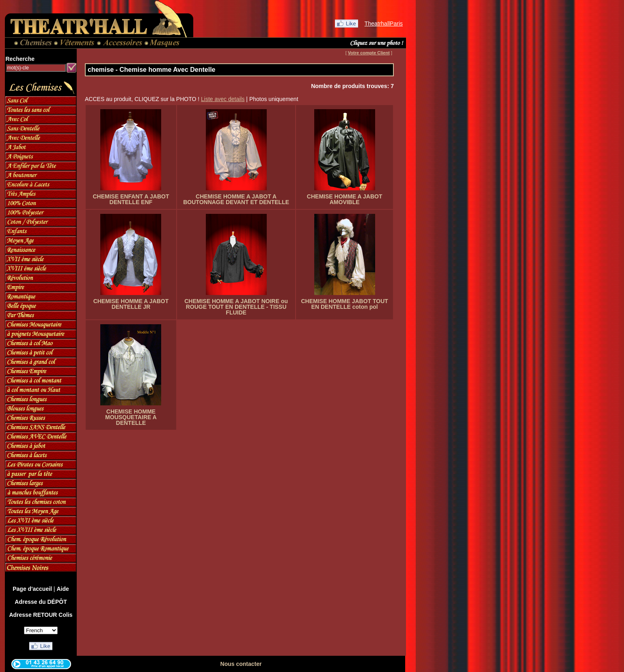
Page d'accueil (32, 589)
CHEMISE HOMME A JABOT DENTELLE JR (131, 304)
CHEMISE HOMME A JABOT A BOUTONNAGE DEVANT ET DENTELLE (236, 199)
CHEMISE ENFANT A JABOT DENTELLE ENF (131, 199)
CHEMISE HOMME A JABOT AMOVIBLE (345, 199)
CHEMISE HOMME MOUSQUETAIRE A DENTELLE (131, 417)
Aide (63, 589)
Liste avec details (223, 99)
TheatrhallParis (384, 24)
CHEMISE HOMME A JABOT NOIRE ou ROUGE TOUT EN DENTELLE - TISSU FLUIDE (236, 307)
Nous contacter (241, 664)
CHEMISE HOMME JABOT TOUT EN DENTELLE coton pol (344, 304)
